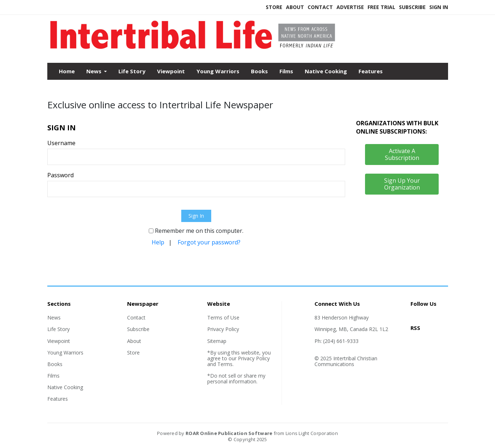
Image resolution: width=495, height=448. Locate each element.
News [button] (95, 71)
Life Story (132, 71)
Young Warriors (218, 71)
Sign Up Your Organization (402, 184)
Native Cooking (326, 71)
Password (60, 175)
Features (371, 71)
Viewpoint (171, 71)
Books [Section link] (55, 364)
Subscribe (412, 7)
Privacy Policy (223, 329)
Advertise (350, 7)
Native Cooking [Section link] (65, 387)
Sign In (439, 7)
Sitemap (217, 341)
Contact (320, 7)
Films (286, 71)
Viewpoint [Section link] (59, 341)
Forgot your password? (209, 242)
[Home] (196, 47)
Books (259, 71)
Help (158, 242)
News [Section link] (54, 317)
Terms (225, 364)
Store (274, 7)
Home (67, 71)
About (295, 7)
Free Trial (381, 7)
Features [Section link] (58, 399)
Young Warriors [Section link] (65, 353)
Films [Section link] (53, 376)
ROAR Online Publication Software (229, 433)
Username (61, 143)
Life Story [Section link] (58, 329)
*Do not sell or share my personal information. (236, 379)
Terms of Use (223, 317)
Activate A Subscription (402, 154)
